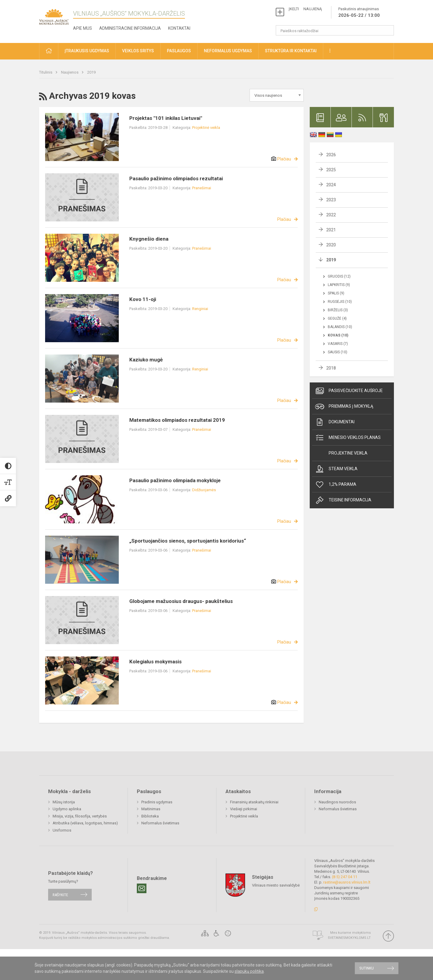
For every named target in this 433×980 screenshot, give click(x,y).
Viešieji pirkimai (244, 809)
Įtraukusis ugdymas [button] (87, 51)
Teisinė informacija (343, 500)
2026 (331, 155)
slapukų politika (249, 971)
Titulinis (46, 72)
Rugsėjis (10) (340, 302)
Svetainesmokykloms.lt (349, 938)
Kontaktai (179, 28)
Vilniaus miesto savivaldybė (276, 885)
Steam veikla (336, 469)
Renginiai (200, 309)
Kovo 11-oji (143, 299)
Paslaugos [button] (179, 51)
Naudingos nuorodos (337, 802)
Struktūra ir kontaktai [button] (291, 51)
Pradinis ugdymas (157, 802)
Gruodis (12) (339, 276)
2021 (331, 230)
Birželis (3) (338, 310)
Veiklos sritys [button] (138, 51)
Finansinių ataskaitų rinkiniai (254, 802)
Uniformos (62, 830)
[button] (49, 51)
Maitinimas (151, 809)
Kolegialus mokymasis (155, 662)
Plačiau (284, 159)
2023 (331, 200)
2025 (331, 170)
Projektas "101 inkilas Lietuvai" (166, 118)
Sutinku (367, 968)
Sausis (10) (338, 352)
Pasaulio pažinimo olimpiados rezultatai (176, 178)
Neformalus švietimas (160, 823)
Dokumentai (335, 422)
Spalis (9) (336, 293)
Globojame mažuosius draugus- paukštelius (181, 601)
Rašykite (60, 895)
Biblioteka (150, 816)
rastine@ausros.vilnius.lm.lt (347, 882)
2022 (331, 215)
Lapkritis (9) (339, 285)
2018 (331, 368)
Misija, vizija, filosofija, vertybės (80, 816)
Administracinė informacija (130, 28)
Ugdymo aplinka (67, 809)
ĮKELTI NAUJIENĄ (305, 9)
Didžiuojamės (204, 490)
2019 (91, 72)
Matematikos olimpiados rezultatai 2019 (177, 420)
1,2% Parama (336, 485)
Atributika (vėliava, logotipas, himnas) (85, 823)
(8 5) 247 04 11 (345, 877)
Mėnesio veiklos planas (348, 438)
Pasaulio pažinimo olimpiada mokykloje (175, 480)
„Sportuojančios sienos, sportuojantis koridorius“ (188, 541)
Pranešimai (202, 188)
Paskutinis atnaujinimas (359, 13)
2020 (331, 245)
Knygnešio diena (149, 239)
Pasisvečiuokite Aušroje (349, 391)
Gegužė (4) (337, 318)
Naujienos (70, 72)
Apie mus (83, 28)
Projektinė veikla (206, 128)
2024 (331, 185)
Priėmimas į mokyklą (344, 406)
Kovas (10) (338, 335)
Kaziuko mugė (146, 360)
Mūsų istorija (64, 802)
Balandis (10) (340, 327)
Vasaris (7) (338, 344)
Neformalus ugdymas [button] (228, 51)
